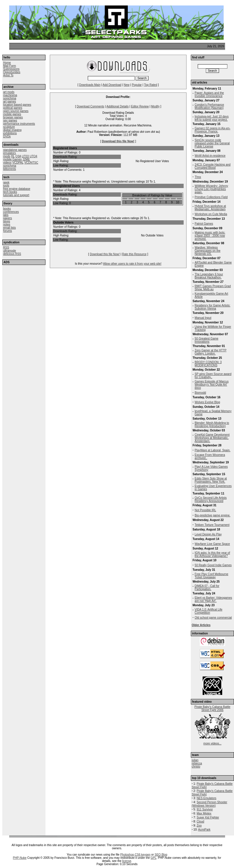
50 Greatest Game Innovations (206, 340)
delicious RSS (12, 254)
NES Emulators (206, 798)
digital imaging (12, 130)
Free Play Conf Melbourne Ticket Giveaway (211, 576)
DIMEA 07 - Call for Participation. (207, 587)
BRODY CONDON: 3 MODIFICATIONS (208, 364)
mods (7, 156)
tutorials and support (16, 195)
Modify (155, 106)
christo (196, 766)
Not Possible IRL (205, 510)
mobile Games (12, 159)
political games (13, 108)
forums (8, 231)
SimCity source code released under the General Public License (212, 143)
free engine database (17, 189)
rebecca (197, 763)
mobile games (12, 114)
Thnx (198, 177)
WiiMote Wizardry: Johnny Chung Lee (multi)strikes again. (211, 189)
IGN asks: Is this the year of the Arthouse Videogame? (212, 554)
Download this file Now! (118, 141)
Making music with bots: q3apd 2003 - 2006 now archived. (210, 236)
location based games (17, 105)
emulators (9, 153)
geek (6, 182)
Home (7, 63)
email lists (9, 228)
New (127, 85)
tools (6, 186)
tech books (10, 192)
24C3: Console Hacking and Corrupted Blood (213, 166)
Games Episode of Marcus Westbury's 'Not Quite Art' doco (212, 385)
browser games (13, 117)
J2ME (26, 159)
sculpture (9, 127)
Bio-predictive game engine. (212, 515)
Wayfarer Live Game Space (212, 544)
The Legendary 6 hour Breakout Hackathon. (209, 276)
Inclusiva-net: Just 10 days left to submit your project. (212, 118)
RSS (6, 248)
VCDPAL (18, 163)
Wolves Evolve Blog (207, 402)
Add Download (112, 85)
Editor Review (140, 106)
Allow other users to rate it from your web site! (132, 264)
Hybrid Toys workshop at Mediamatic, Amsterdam (210, 208)
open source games (16, 111)
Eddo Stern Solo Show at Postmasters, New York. (211, 480)
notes (7, 224)
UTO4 (34, 156)
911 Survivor (205, 809)
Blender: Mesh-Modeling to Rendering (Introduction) (212, 424)
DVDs (7, 136)
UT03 (25, 156)
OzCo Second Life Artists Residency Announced (211, 499)
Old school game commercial (213, 618)
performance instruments (19, 124)
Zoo (199, 826)
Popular (137, 85)
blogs (7, 221)
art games (9, 102)
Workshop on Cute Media (211, 214)
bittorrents (9, 169)
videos (7, 163)
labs (6, 215)
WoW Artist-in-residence (210, 156)
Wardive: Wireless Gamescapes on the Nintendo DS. (208, 251)
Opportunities (12, 72)
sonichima (10, 98)
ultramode (9, 251)
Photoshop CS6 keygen (135, 855)
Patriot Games (204, 224)
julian (195, 760)
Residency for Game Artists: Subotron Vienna (212, 307)
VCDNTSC (31, 163)
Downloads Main (90, 85)
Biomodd (200, 393)
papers (8, 218)
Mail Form (9, 66)
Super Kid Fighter (208, 817)
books (7, 209)
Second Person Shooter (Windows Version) (209, 804)
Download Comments (91, 106)
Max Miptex (204, 813)
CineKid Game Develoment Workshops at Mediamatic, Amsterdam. (212, 438)
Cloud (200, 821)
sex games (10, 121)
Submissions (11, 69)
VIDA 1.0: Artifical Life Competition (208, 611)
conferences (11, 212)
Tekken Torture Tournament (212, 525)
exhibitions (10, 133)
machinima (10, 95)
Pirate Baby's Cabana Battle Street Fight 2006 (213, 708)
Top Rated (151, 85)
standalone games (15, 150)
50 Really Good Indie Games (213, 565)
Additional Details (118, 106)
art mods (9, 92)
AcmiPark (204, 830)
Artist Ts (8, 75)
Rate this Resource (134, 254)
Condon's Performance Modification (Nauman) (209, 106)
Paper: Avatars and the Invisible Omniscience (209, 94)
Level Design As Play (208, 534)
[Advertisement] (24, 300)
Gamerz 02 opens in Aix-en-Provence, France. (212, 130)
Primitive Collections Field (211, 197)
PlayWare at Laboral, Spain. (212, 450)
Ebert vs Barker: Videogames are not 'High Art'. (213, 599)
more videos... (213, 743)
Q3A (18, 156)
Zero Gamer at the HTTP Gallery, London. (211, 352)
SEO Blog (161, 855)
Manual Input (203, 318)
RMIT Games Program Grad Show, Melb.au (213, 288)
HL (13, 156)
